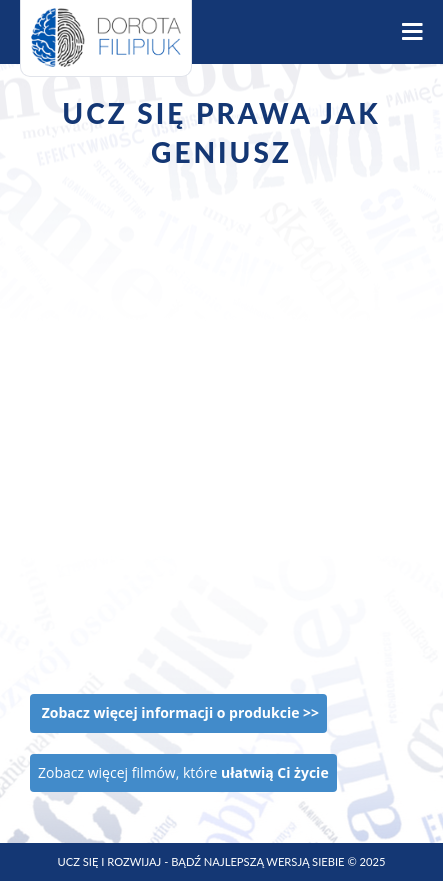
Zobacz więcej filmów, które (183, 772)
